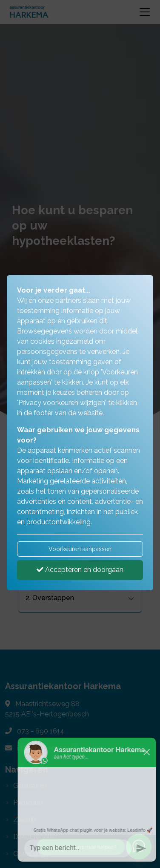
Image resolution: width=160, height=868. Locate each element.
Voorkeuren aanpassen (80, 549)
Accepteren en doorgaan (80, 570)
